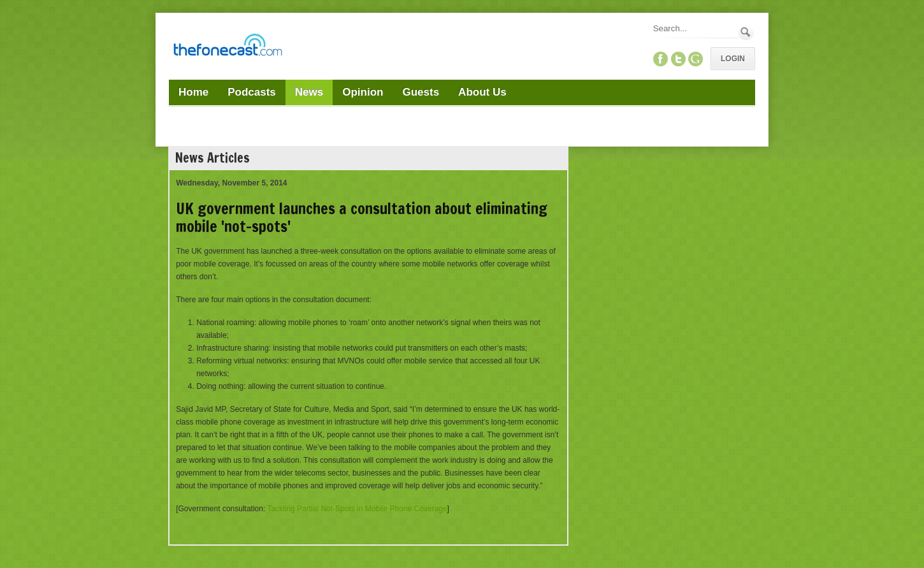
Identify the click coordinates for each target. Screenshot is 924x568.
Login (733, 59)
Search (746, 32)
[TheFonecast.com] (227, 47)
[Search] (695, 28)
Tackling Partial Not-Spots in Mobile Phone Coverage (357, 509)
